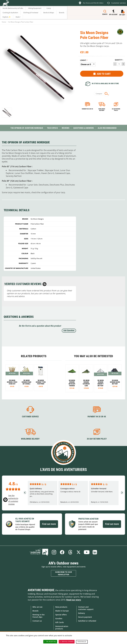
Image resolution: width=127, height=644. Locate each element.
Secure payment (85, 617)
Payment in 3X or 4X (97, 417)
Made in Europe (62, 611)
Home (4, 22)
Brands (35, 611)
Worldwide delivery (102, 110)
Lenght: (83, 60)
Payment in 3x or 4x (87, 109)
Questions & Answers (84, 128)
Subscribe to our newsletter (63, 573)
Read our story (74, 600)
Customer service (30, 417)
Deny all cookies (67, 642)
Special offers (61, 615)
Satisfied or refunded (87, 621)
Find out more (49, 524)
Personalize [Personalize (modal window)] (82, 642)
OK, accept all (50, 642)
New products (61, 607)
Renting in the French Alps (39, 616)
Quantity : (119, 60)
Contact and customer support (86, 608)
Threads (70, 552)
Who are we (37, 607)
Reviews (66, 128)
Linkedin (95, 552)
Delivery (82, 613)
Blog (39, 552)
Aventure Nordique (41, 590)
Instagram (54, 552)
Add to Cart (104, 74)
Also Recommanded (107, 128)
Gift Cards (60, 622)
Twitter (79, 552)
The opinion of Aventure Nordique (27, 128)
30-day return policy (116, 110)
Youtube (87, 552)
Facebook (62, 552)
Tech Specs (52, 128)
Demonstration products (62, 627)
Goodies (59, 618)
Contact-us (37, 621)
